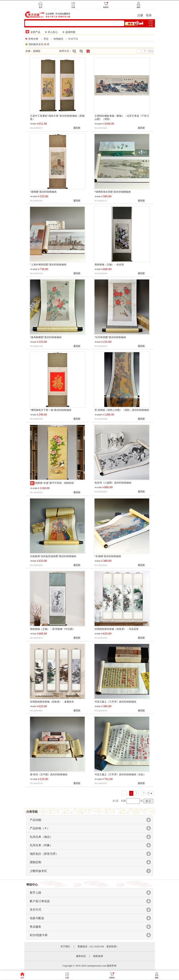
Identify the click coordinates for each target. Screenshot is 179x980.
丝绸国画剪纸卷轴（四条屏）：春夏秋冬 (52, 702)
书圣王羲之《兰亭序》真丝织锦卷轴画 (115, 702)
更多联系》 (112, 946)
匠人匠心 (51, 32)
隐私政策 (98, 956)
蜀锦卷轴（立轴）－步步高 (109, 265)
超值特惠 (69, 32)
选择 (36, 51)
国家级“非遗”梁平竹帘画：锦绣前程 (52, 483)
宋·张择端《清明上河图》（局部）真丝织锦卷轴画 (122, 410)
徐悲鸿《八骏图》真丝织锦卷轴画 (113, 483)
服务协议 (81, 956)
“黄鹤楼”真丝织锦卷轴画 (43, 192)
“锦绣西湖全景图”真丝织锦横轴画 (113, 192)
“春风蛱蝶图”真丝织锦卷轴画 (46, 337)
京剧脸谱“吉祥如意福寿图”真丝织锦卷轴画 (53, 556)
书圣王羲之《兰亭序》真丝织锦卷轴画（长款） (120, 774)
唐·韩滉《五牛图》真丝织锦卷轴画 (49, 774)
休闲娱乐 (58, 39)
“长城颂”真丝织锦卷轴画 (108, 556)
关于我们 (65, 946)
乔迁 (46, 39)
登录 (149, 15)
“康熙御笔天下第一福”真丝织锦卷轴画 (51, 410)
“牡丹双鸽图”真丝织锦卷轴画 (110, 337)
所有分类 (33, 39)
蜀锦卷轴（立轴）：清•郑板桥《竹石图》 (52, 629)
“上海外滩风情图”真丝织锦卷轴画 (48, 265)
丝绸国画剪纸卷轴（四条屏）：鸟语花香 (117, 629)
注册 (140, 15)
